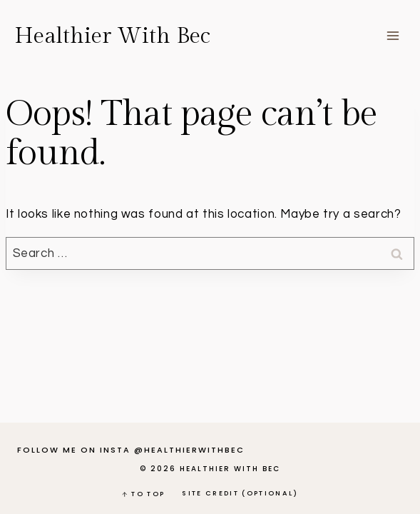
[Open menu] (393, 35)
